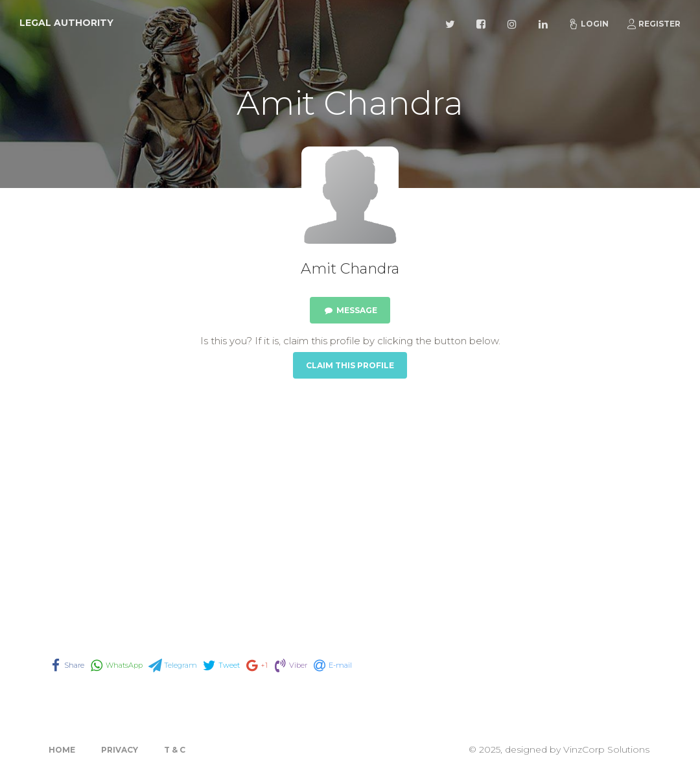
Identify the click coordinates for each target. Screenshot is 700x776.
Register (653, 24)
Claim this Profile (350, 365)
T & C (175, 750)
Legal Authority (66, 23)
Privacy (120, 750)
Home (62, 750)
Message (350, 310)
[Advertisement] (350, 500)
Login (589, 24)
